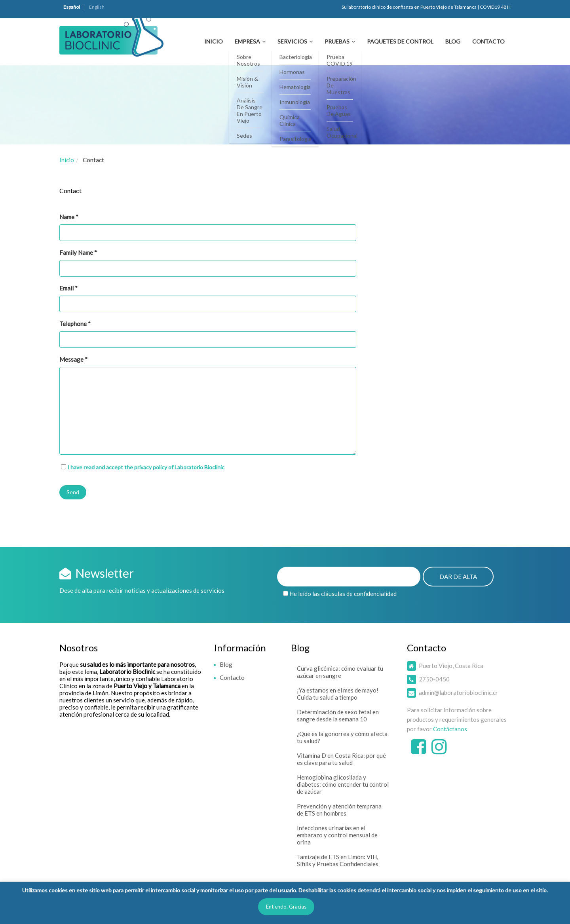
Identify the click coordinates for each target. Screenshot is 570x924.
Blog (453, 41)
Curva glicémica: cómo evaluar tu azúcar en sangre (340, 672)
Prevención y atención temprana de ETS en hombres (339, 810)
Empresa (247, 41)
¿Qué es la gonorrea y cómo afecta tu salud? (342, 737)
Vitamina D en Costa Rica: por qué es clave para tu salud (341, 759)
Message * (208, 405)
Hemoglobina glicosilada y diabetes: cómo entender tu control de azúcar (343, 784)
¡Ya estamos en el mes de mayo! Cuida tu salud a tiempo (338, 694)
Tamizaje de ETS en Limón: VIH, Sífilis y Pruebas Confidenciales (338, 860)
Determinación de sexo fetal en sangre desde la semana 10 (338, 715)
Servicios (292, 41)
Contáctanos (450, 729)
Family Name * (208, 263)
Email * (208, 298)
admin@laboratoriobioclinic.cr (458, 693)
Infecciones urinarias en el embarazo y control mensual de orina (337, 835)
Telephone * (208, 334)
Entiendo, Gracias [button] (286, 907)
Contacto (488, 41)
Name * (208, 227)
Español (72, 7)
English (97, 7)
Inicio (214, 41)
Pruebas (337, 41)
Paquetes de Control (400, 41)
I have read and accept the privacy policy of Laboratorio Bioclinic (146, 467)
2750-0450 (434, 679)
